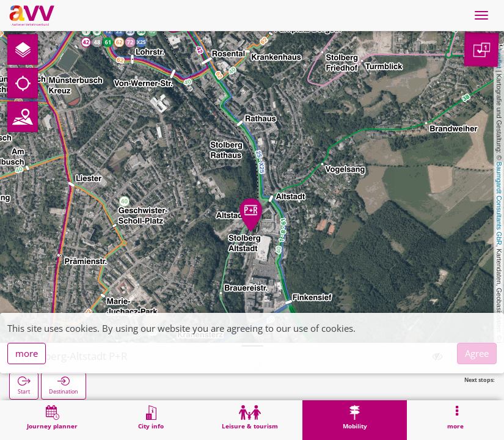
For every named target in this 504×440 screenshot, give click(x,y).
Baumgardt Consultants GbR (499, 204)
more (27, 353)
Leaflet (499, 59)
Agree (477, 353)
